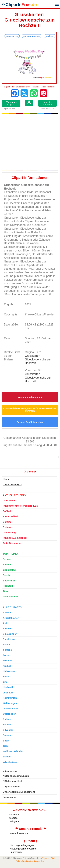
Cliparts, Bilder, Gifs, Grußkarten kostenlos (37, 860)
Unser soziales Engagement (19, 792)
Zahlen (7, 757)
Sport (6, 741)
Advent (7, 613)
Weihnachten (10, 597)
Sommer (8, 522)
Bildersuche (10, 771)
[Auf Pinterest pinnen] (43, 93)
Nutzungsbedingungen (30, 397)
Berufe (7, 575)
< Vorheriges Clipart (11, 103)
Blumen (7, 629)
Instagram (14, 821)
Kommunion (10, 698)
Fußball (7, 511)
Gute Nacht (9, 501)
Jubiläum (8, 693)
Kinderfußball (11, 516)
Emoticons (9, 639)
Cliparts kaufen (12, 787)
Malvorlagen (10, 703)
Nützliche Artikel (12, 781)
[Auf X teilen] (24, 93)
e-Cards (7, 650)
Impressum (9, 797)
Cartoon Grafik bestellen (30, 422)
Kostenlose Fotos (19, 833)
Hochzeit (50, 36)
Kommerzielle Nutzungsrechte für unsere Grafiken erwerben (30, 410)
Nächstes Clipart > (48, 103)
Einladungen (10, 634)
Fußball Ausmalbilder (15, 538)
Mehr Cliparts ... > (10, 762)
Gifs (5, 682)
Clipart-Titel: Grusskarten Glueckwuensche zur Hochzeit (29, 87)
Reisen (7, 527)
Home (6, 479)
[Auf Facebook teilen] (15, 93)
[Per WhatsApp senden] (34, 93)
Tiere (6, 591)
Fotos (6, 655)
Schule (7, 559)
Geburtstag (9, 533)
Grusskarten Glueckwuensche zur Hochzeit (38, 359)
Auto (6, 623)
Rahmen (8, 565)
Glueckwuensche (32, 36)
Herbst (7, 677)
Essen (6, 645)
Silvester (8, 730)
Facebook (14, 814)
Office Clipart (11, 709)
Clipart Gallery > (12, 485)
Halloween (9, 671)
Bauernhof (9, 581)
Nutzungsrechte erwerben (23, 849)
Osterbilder (9, 714)
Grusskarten (12, 36)
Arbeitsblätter (11, 618)
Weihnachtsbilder (13, 751)
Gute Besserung (12, 543)
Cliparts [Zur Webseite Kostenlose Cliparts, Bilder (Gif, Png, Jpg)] (21, 5)
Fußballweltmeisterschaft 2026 (20, 506)
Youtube (13, 818)
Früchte (7, 661)
